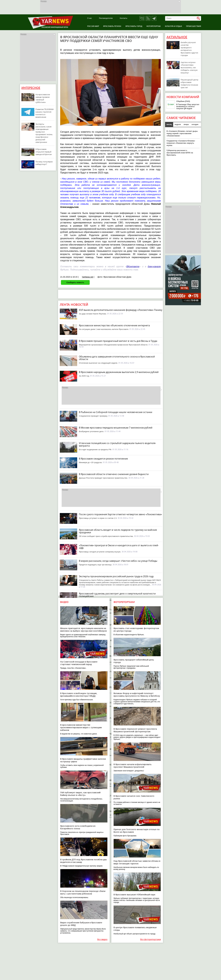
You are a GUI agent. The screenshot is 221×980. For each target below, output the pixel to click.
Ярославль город (134, 26)
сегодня (195, 124)
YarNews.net (87, 277)
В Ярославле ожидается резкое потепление (103, 459)
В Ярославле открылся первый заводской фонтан (44, 152)
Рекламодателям (106, 18)
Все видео (102, 939)
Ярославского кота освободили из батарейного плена (78, 827)
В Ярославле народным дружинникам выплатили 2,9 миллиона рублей (119, 372)
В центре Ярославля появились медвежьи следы (135, 929)
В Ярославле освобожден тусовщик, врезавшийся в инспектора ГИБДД (79, 695)
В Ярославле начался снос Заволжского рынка (134, 797)
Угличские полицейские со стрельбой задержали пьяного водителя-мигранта (117, 444)
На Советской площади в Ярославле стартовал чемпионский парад (79, 663)
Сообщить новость (75, 282)
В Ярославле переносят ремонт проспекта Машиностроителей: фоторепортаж (135, 730)
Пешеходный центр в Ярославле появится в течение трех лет (189, 84)
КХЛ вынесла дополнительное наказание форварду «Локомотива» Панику (121, 310)
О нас (90, 18)
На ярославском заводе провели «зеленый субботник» (43, 98)
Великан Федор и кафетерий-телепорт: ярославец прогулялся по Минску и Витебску (137, 695)
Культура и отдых (173, 26)
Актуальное (177, 37)
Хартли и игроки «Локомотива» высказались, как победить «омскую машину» (189, 67)
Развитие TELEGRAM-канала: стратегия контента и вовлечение (45, 113)
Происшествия (194, 26)
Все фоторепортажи (151, 939)
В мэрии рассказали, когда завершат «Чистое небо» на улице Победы (118, 561)
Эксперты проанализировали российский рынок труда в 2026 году (116, 576)
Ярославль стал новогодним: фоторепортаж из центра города (136, 630)
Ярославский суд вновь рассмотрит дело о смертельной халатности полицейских (117, 595)
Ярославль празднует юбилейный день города (134, 661)
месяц (169, 124)
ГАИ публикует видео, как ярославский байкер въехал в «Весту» (80, 794)
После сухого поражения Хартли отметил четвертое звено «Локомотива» (120, 514)
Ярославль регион (112, 26)
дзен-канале (154, 266)
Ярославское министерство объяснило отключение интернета (114, 325)
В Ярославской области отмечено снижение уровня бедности (114, 474)
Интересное (31, 88)
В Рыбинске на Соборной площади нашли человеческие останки (116, 412)
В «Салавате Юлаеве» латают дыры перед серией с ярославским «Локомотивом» (182, 133)
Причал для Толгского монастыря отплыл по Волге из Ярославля (137, 831)
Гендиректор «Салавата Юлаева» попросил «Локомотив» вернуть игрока (181, 143)
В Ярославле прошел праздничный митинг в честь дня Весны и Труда (118, 341)
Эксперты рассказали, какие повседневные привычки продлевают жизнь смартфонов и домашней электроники (44, 133)
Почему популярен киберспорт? (44, 163)
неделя (178, 124)
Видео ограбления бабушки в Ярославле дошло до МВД (81, 924)
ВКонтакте (133, 266)
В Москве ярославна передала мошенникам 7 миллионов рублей (116, 428)
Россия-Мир (93, 26)
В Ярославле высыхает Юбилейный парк (134, 895)
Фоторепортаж (154, 26)
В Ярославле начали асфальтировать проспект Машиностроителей (132, 766)
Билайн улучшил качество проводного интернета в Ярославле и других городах (189, 49)
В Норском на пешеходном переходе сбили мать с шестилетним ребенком (83, 892)
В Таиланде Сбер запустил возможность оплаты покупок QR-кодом (188, 107)
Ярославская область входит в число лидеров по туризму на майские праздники (118, 531)
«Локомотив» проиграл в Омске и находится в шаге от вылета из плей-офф (119, 547)
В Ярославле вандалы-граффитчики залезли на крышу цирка (83, 760)
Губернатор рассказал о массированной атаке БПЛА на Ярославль (180, 153)
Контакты (124, 18)
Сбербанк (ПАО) (183, 101)
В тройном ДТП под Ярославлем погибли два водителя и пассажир (83, 861)
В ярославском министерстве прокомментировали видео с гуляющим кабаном (81, 727)
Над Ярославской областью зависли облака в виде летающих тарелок (137, 862)
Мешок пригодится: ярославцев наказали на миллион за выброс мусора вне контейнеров (83, 630)
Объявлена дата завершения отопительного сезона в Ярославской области (117, 358)
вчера (186, 124)
